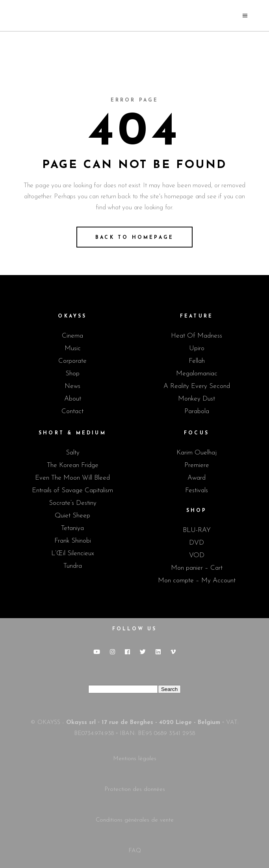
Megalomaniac (197, 374)
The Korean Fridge (73, 465)
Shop (72, 374)
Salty (73, 453)
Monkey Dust (197, 399)
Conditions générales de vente (135, 820)
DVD (197, 543)
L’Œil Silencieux (73, 553)
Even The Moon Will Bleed (72, 478)
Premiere (197, 465)
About (73, 399)
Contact (72, 411)
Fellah (197, 361)
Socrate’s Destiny (73, 503)
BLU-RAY (197, 530)
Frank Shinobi (73, 541)
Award (197, 478)
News (72, 386)
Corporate (72, 361)
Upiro (197, 348)
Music (73, 348)
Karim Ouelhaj (197, 453)
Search (169, 689)
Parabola (197, 411)
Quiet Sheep (72, 516)
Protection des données (135, 790)
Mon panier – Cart (197, 568)
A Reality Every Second (197, 386)
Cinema (72, 336)
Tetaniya (72, 528)
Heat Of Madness (197, 336)
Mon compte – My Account (197, 581)
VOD (197, 555)
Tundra (73, 566)
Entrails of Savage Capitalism (72, 490)
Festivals (197, 490)
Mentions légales (135, 759)
